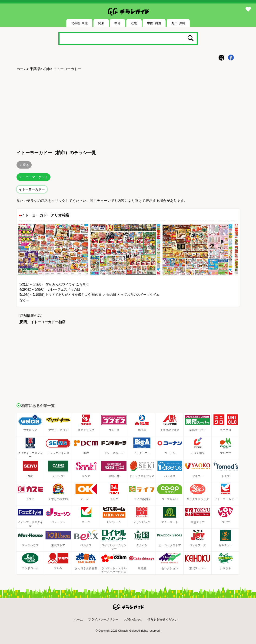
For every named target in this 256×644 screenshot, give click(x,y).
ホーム (22, 69)
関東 (101, 23)
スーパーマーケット (33, 177)
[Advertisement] (128, 110)
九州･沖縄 (178, 23)
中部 (117, 23)
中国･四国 (154, 23)
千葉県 (35, 69)
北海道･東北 (79, 23)
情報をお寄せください (163, 619)
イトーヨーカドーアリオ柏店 (45, 215)
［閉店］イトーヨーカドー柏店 (41, 322)
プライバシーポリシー (103, 619)
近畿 (134, 23)
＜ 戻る (24, 165)
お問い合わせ (133, 619)
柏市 (47, 69)
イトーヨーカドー (32, 189)
